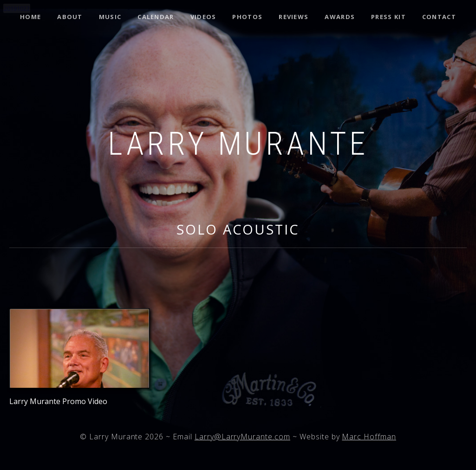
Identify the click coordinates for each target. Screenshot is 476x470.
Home (30, 17)
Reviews (293, 17)
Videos (203, 17)
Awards (340, 17)
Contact (439, 17)
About (70, 17)
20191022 (17, 8)
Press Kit (388, 17)
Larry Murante (238, 144)
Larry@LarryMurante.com (242, 437)
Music (110, 17)
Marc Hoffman (369, 437)
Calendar (156, 17)
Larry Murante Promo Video (58, 401)
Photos (247, 17)
